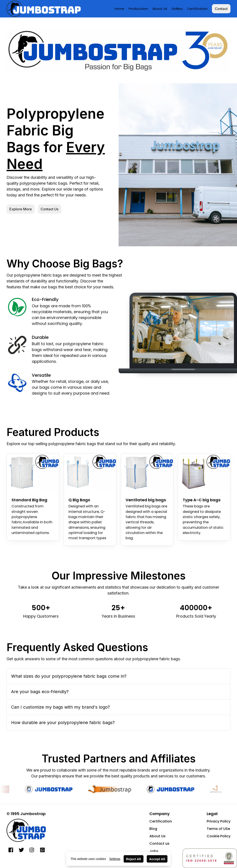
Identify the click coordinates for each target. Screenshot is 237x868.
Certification (197, 9)
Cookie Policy (219, 836)
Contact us (159, 844)
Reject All (133, 859)
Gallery (177, 9)
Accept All (157, 859)
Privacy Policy (219, 821)
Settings (115, 859)
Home (119, 9)
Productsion (138, 9)
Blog (153, 829)
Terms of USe (218, 829)
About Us (160, 9)
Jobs (154, 851)
